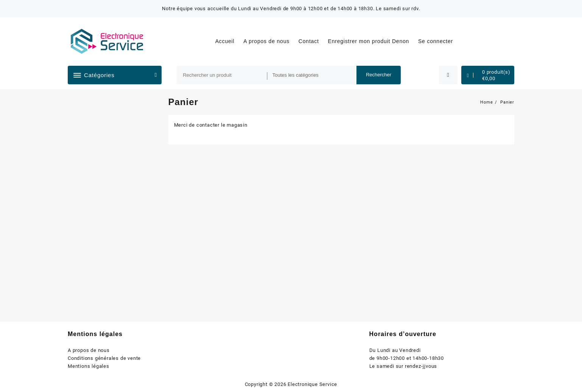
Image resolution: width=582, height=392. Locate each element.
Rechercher (379, 75)
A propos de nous (89, 350)
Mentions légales (89, 366)
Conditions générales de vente (104, 358)
